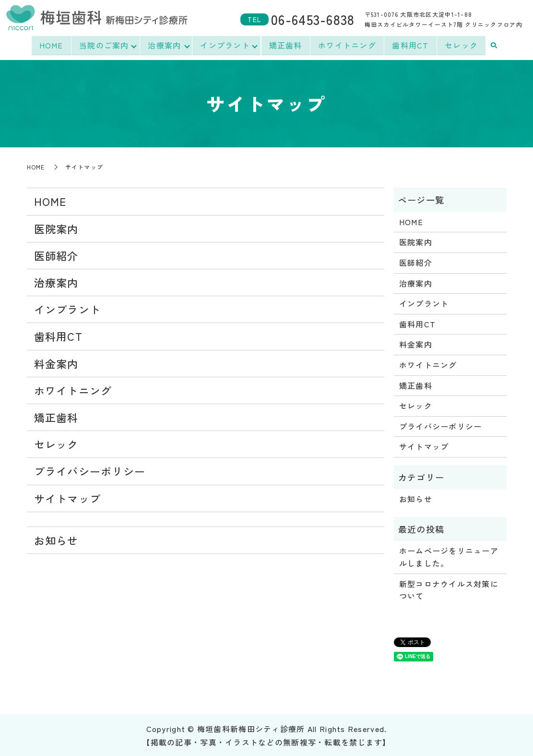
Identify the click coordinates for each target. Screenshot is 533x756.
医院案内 (56, 228)
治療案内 (164, 45)
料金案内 (56, 362)
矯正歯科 (287, 45)
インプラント (225, 45)
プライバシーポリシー (90, 470)
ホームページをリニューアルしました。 (449, 556)
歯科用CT (412, 45)
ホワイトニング (348, 45)
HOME (50, 45)
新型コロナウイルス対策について (449, 589)
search (495, 46)
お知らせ (56, 539)
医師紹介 (56, 254)
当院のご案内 (103, 45)
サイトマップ (68, 497)
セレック (462, 45)
